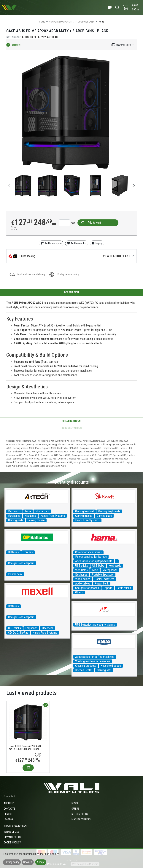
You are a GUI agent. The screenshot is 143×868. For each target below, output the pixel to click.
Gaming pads (16, 520)
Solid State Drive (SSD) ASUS (26, 459)
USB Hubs (98, 566)
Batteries (13, 552)
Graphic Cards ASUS (16, 445)
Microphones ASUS (83, 462)
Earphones (14, 516)
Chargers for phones (87, 588)
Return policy (80, 814)
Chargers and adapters (21, 563)
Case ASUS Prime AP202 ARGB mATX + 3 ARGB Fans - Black (26, 748)
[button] (123, 45)
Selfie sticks (124, 588)
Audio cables (83, 583)
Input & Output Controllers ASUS (53, 452)
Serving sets (104, 670)
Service (8, 814)
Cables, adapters (104, 579)
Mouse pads (42, 511)
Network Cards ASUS (16, 462)
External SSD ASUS (49, 459)
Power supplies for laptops (91, 557)
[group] (71, 113)
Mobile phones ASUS (111, 452)
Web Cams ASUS (31, 455)
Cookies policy (12, 843)
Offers (76, 809)
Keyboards (14, 511)
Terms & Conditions (15, 826)
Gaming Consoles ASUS (70, 459)
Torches (28, 552)
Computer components (61, 22)
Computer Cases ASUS (90, 448)
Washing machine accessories (93, 661)
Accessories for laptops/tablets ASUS (48, 466)
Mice (28, 511)
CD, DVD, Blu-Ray (18, 633)
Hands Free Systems (53, 516)
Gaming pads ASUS (57, 445)
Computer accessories (88, 552)
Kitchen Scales (84, 670)
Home (42, 22)
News (75, 803)
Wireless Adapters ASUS (94, 441)
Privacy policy (12, 837)
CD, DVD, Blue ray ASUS (118, 441)
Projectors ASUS (110, 448)
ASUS (101, 22)
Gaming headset (85, 511)
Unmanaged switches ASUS (116, 459)
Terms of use (11, 832)
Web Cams (81, 570)
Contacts (9, 809)
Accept (41, 862)
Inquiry (97, 243)
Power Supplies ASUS (45, 448)
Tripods (108, 588)
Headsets (30, 516)
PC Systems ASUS (118, 455)
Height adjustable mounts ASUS (85, 452)
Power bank (15, 574)
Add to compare (51, 243)
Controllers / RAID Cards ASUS (55, 455)
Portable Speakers (103, 575)
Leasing (8, 819)
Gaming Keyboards (109, 511)
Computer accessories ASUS (41, 462)
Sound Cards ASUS (77, 445)
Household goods (111, 666)
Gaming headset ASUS (23, 448)
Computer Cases (86, 22)
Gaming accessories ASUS (84, 455)
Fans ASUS (103, 455)
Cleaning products (86, 666)
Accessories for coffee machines (95, 657)
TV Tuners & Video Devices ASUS (109, 462)
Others (79, 592)
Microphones (110, 570)
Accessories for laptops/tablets (94, 561)
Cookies (28, 862)
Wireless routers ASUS (26, 441)
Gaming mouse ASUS (37, 445)
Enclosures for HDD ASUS (25, 452)
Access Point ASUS (47, 441)
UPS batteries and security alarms (95, 625)
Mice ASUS (23, 466)
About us (9, 803)
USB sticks (82, 566)
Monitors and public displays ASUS (104, 445)
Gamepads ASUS (64, 462)
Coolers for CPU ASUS (68, 448)
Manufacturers (81, 819)
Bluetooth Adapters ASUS (69, 441)
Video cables (83, 579)
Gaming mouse (36, 520)
